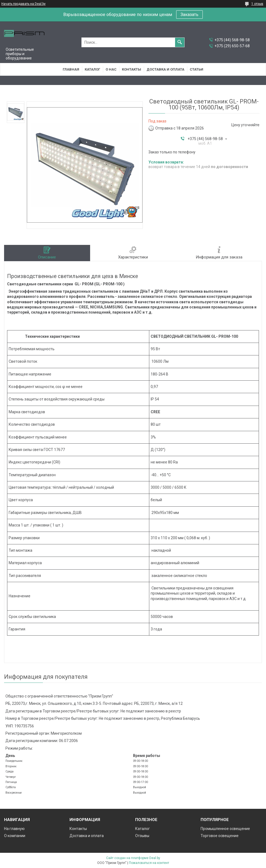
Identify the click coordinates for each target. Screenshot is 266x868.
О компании (15, 836)
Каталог (92, 69)
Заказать (189, 15)
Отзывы (142, 836)
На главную (14, 829)
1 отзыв (257, 4)
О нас (111, 69)
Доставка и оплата (165, 69)
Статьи (197, 69)
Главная (71, 69)
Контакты (132, 69)
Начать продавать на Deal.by (23, 4)
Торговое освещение (220, 836)
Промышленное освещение (225, 829)
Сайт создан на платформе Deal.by (133, 858)
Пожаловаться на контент (149, 863)
